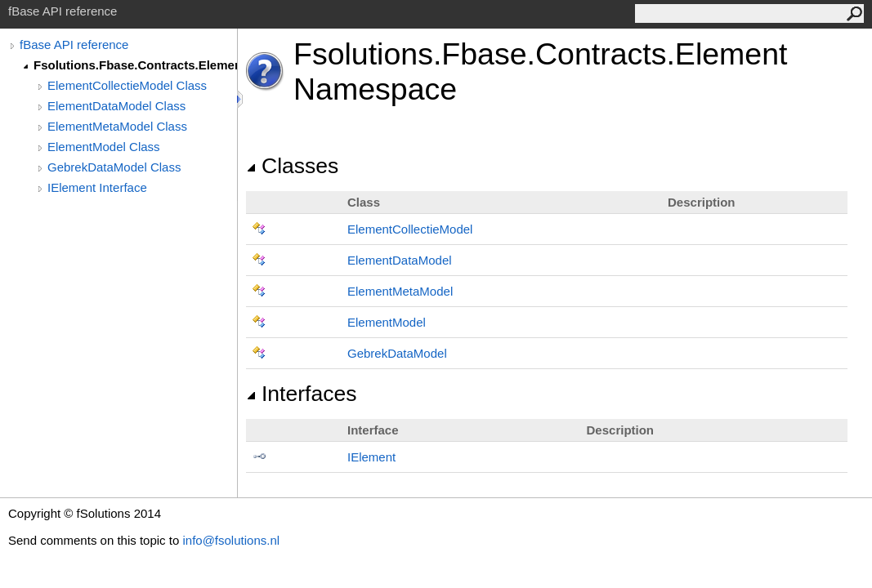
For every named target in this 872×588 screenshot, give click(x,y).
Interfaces (301, 394)
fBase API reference (74, 45)
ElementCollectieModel (410, 229)
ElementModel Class (104, 147)
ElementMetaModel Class (117, 126)
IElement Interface (97, 187)
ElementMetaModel (400, 291)
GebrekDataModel (397, 353)
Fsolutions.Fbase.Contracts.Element (135, 65)
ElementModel (387, 322)
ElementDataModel (400, 260)
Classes (292, 166)
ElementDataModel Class (116, 106)
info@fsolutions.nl (231, 540)
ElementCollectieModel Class (127, 85)
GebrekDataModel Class (114, 167)
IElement (371, 457)
